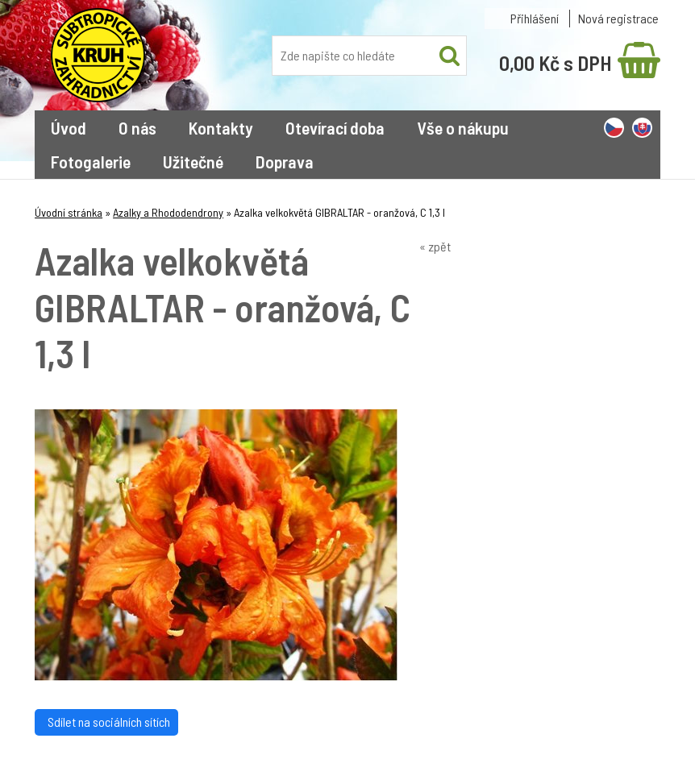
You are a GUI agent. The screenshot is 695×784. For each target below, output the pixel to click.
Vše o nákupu (463, 127)
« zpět (435, 246)
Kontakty (221, 127)
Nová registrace (618, 18)
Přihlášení (535, 18)
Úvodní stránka (69, 212)
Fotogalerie (91, 161)
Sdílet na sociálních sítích (106, 722)
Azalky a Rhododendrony (168, 212)
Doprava (285, 161)
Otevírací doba (335, 127)
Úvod (69, 127)
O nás (137, 127)
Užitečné (193, 161)
